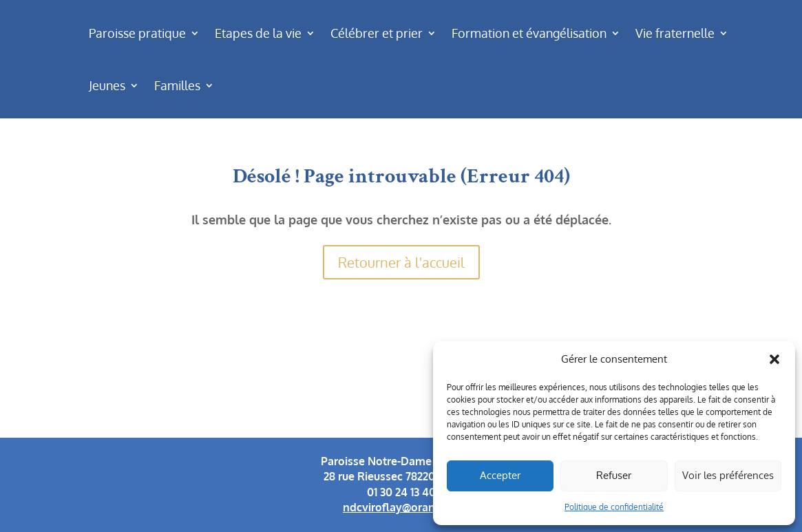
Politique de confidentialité (614, 507)
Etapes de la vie (258, 33)
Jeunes (107, 85)
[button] (774, 359)
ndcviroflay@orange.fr (401, 507)
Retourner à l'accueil (401, 262)
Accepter (500, 475)
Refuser (614, 475)
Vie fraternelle (675, 33)
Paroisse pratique (137, 33)
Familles (177, 85)
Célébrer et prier (377, 33)
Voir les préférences (728, 475)
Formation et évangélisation (529, 33)
